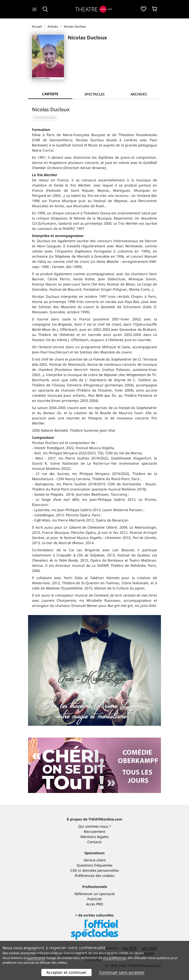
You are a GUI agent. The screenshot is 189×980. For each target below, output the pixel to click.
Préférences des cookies (95, 876)
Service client (95, 860)
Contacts (94, 842)
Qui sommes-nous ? (94, 826)
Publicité (94, 899)
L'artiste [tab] (50, 94)
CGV (74, 870)
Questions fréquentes (94, 865)
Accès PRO (94, 904)
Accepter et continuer (66, 972)
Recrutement (95, 831)
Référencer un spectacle (95, 894)
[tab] (94, 94)
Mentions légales (95, 837)
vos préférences (114, 958)
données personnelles (101, 870)
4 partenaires (36, 958)
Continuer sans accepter (122, 972)
